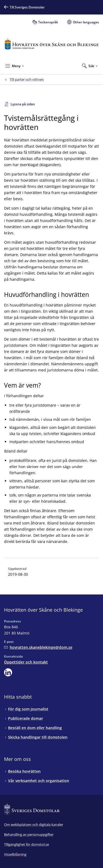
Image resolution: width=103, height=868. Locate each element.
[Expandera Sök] (90, 66)
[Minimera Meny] (15, 66)
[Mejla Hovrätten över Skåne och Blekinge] (38, 647)
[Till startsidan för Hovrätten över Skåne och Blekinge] (51, 44)
